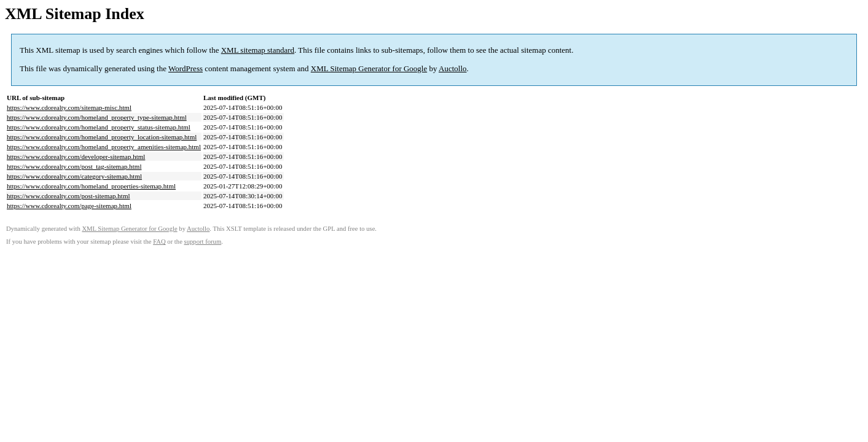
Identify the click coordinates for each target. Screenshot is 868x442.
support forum (203, 242)
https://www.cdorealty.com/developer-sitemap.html (76, 157)
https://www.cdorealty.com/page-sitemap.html (69, 206)
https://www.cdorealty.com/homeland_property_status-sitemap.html (99, 127)
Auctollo (453, 68)
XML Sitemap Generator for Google (369, 68)
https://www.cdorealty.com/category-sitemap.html (74, 176)
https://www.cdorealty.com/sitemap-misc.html (69, 107)
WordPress (186, 68)
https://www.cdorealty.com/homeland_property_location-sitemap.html (102, 137)
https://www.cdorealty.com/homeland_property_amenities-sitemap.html (104, 147)
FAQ (159, 242)
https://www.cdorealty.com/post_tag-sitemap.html (74, 166)
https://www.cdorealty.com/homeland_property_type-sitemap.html (97, 117)
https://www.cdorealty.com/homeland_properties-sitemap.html (91, 186)
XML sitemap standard (258, 50)
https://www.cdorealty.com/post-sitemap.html (68, 196)
